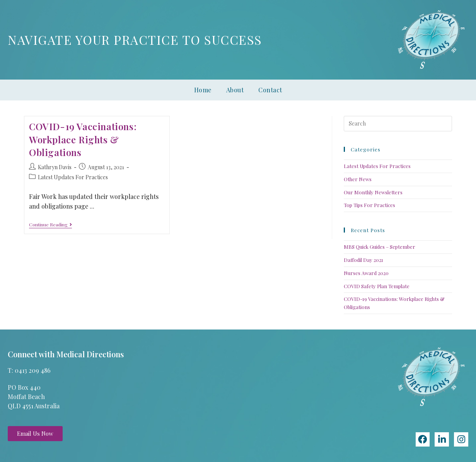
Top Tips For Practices (369, 205)
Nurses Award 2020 (366, 273)
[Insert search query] (398, 124)
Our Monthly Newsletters (373, 192)
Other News (358, 179)
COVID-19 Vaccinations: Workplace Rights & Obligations (83, 139)
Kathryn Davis (55, 167)
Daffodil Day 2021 (363, 260)
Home (203, 90)
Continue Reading (50, 225)
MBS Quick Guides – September (380, 247)
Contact (270, 90)
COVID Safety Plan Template (377, 286)
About (235, 90)
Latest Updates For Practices (73, 177)
